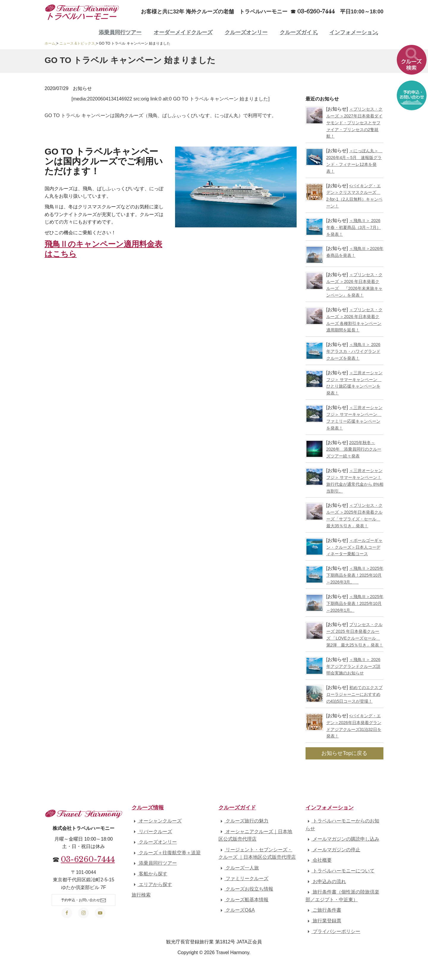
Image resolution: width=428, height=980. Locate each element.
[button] (412, 62)
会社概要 (319, 860)
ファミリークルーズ (243, 878)
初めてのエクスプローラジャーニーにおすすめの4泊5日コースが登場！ (354, 694)
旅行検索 (141, 895)
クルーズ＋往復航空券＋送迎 (166, 853)
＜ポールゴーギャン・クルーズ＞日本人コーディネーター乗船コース (354, 547)
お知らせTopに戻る (344, 753)
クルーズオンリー (246, 32)
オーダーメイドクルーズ (183, 32)
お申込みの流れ (326, 881)
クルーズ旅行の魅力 (243, 821)
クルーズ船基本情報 (243, 900)
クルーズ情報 (148, 808)
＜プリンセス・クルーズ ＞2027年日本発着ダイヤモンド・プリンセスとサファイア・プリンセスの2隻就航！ (354, 123)
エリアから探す (152, 884)
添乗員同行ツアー (120, 32)
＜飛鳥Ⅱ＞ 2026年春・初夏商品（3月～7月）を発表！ (354, 227)
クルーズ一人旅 (239, 868)
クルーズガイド (298, 32)
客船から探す (150, 874)
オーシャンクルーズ (157, 821)
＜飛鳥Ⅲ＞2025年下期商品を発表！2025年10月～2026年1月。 (355, 603)
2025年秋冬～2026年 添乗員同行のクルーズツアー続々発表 (354, 449)
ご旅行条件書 (323, 910)
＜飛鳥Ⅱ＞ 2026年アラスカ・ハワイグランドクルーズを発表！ (353, 351)
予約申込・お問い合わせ (84, 900)
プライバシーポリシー (333, 931)
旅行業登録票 (323, 921)
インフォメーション (353, 32)
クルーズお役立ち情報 (246, 889)
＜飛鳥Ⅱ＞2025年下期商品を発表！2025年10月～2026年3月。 (355, 575)
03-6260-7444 (88, 859)
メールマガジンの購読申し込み (342, 839)
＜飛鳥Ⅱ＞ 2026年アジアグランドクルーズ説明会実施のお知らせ (353, 666)
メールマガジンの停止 (333, 850)
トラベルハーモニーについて (340, 871)
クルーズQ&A (237, 910)
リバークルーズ (152, 832)
